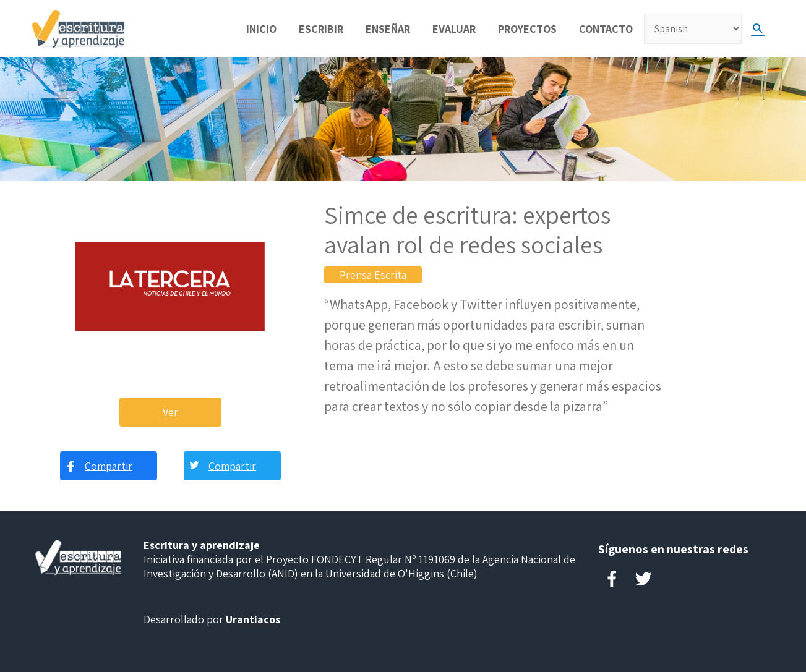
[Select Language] (693, 29)
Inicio (261, 29)
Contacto (606, 29)
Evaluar (454, 29)
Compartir (109, 466)
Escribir (321, 29)
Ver (170, 412)
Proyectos (527, 29)
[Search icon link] (758, 29)
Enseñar (388, 29)
